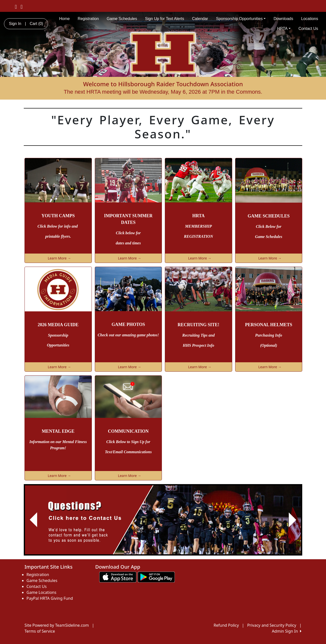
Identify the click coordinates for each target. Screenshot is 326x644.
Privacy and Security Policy (272, 625)
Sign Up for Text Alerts (165, 19)
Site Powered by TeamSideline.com (57, 625)
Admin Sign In (287, 631)
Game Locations (41, 592)
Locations (310, 19)
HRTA (284, 29)
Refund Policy (226, 625)
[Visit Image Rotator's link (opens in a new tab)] (163, 520)
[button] (34, 520)
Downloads (283, 19)
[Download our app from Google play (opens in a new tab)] (156, 577)
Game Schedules (122, 19)
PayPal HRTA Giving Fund (50, 598)
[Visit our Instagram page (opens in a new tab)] (22, 6)
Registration (88, 19)
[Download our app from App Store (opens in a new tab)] (118, 577)
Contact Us (308, 29)
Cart (36, 24)
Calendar (200, 19)
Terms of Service (40, 631)
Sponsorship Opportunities (241, 19)
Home (64, 19)
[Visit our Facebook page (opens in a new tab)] (16, 6)
